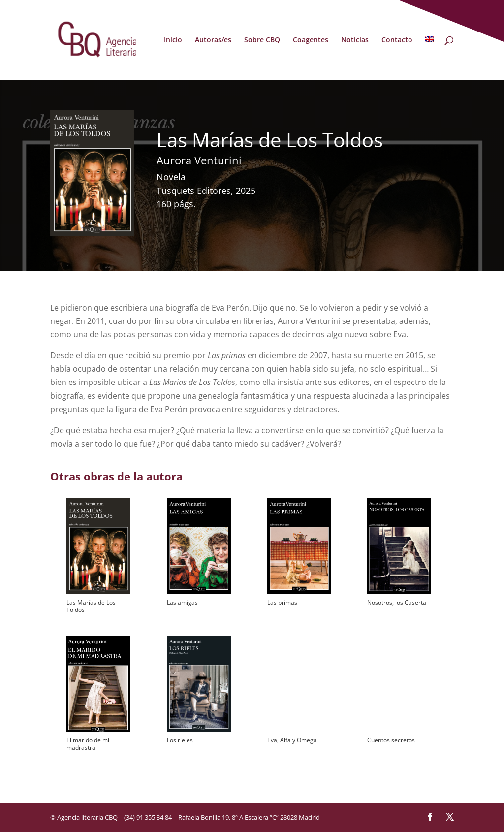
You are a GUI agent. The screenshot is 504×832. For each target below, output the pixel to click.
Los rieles (180, 740)
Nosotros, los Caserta (397, 602)
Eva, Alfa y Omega (292, 740)
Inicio (173, 40)
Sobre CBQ (262, 40)
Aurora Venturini (199, 160)
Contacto (397, 40)
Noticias (355, 40)
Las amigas (182, 602)
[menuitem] (430, 58)
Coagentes (311, 40)
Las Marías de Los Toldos (91, 606)
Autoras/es (213, 40)
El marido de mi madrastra (88, 744)
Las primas (282, 602)
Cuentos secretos (391, 740)
